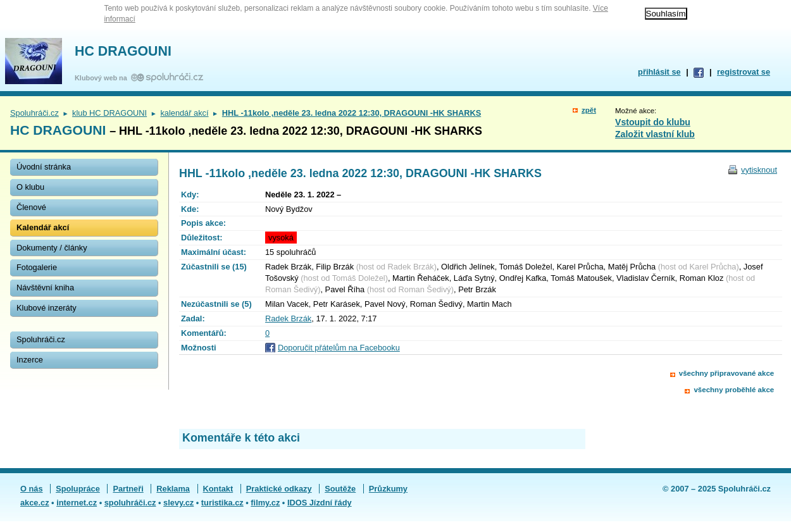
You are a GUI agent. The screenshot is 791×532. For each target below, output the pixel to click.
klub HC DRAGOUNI (109, 113)
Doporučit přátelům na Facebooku (339, 348)
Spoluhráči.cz (34, 113)
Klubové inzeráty (47, 308)
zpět (589, 110)
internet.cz (77, 503)
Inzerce (30, 360)
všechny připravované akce (726, 373)
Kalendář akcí (43, 227)
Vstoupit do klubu (653, 122)
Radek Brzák (288, 319)
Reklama (173, 489)
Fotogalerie (37, 267)
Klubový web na (103, 78)
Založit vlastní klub (655, 134)
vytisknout (759, 170)
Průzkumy (388, 489)
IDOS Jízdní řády (320, 503)
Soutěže (340, 489)
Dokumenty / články (52, 248)
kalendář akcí (184, 113)
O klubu (30, 187)
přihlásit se (659, 72)
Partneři (128, 489)
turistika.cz (222, 503)
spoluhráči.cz (130, 503)
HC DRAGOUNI (123, 51)
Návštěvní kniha (45, 288)
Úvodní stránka (44, 167)
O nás (32, 489)
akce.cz (35, 503)
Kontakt (218, 489)
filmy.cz (265, 503)
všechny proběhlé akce (734, 390)
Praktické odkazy (279, 489)
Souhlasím (666, 14)
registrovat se (744, 72)
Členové (31, 207)
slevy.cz (178, 503)
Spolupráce (78, 489)
